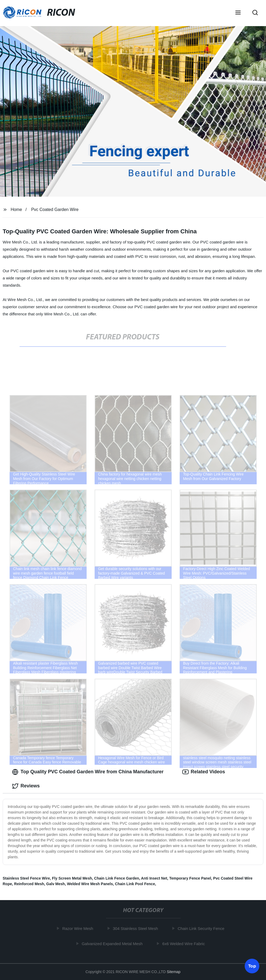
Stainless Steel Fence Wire (26, 878)
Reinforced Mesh (29, 884)
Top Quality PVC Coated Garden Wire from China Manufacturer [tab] (88, 772)
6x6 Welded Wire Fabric (185, 944)
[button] (238, 13)
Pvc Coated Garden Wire (55, 210)
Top (252, 966)
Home (16, 210)
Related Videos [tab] (204, 772)
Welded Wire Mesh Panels (90, 884)
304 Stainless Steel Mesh (137, 928)
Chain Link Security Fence (202, 928)
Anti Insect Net (154, 878)
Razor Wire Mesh (79, 928)
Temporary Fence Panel (190, 878)
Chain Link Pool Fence (135, 884)
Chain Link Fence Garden (117, 878)
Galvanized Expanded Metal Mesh (113, 944)
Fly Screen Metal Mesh (72, 878)
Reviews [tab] (26, 786)
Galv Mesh (55, 884)
